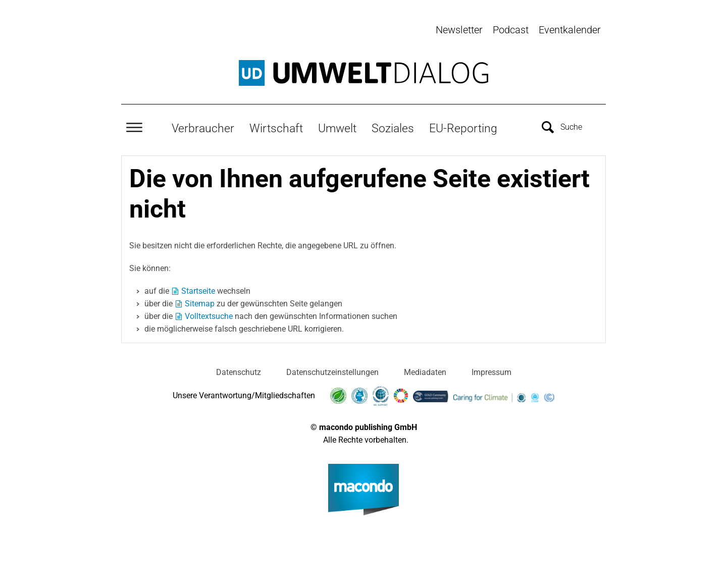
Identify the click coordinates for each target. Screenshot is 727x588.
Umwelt (337, 127)
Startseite (198, 289)
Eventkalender (570, 30)
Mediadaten (425, 370)
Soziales (393, 127)
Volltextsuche (209, 314)
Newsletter (459, 30)
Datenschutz (239, 370)
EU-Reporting (463, 127)
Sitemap (200, 302)
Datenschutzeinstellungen (332, 370)
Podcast (511, 30)
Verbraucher (203, 127)
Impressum (491, 370)
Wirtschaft (276, 127)
